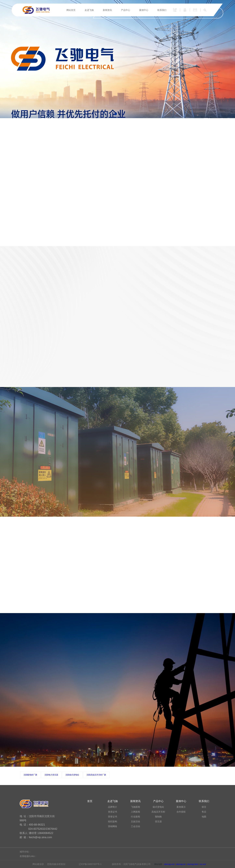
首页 (90, 801)
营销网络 (113, 826)
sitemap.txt (181, 864)
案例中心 (144, 10)
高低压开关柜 (158, 812)
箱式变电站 (158, 807)
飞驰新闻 (135, 807)
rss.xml (203, 864)
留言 (204, 807)
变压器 (158, 821)
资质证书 (113, 812)
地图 (204, 817)
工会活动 (135, 826)
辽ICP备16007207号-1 (90, 864)
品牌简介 (113, 807)
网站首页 (71, 10)
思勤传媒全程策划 (56, 864)
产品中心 (126, 10)
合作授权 (181, 812)
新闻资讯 (107, 10)
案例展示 (181, 807)
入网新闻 (135, 812)
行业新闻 (135, 817)
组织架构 (113, 821)
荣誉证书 (113, 817)
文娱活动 (135, 821)
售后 (204, 812)
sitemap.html (193, 864)
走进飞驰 (89, 10)
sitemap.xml (169, 864)
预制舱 (158, 817)
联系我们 (162, 10)
